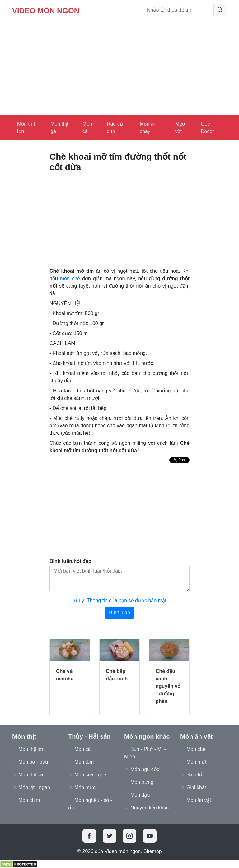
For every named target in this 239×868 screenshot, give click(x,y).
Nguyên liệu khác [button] (150, 808)
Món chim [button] (29, 800)
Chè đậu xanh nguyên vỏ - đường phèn (168, 686)
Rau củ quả (115, 128)
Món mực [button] (85, 787)
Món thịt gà (59, 128)
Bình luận (119, 613)
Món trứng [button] (142, 782)
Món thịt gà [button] (31, 775)
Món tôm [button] (84, 762)
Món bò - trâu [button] (33, 762)
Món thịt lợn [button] (31, 749)
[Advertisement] (119, 69)
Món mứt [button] (196, 762)
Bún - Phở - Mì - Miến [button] (145, 753)
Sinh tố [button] (194, 775)
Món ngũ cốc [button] (145, 769)
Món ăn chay (148, 128)
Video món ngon (46, 11)
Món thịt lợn (26, 128)
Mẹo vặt (180, 128)
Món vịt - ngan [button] (34, 787)
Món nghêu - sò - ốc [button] (90, 804)
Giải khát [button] (196, 787)
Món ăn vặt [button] (199, 800)
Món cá (87, 128)
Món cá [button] (82, 749)
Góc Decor (207, 128)
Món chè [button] (196, 749)
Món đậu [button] (140, 795)
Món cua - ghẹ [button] (90, 775)
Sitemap (153, 851)
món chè (70, 278)
